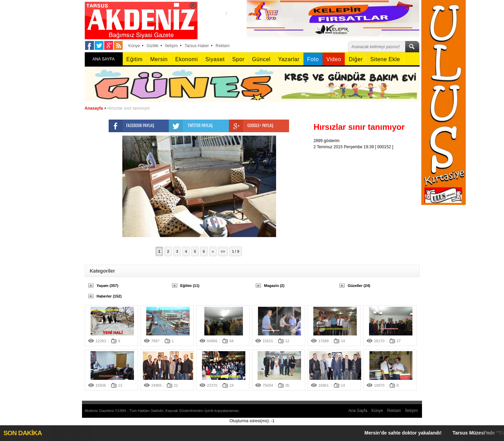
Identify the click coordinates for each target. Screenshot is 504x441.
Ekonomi (187, 59)
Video (334, 59)
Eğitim (135, 59)
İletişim (171, 46)
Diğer (356, 59)
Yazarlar (289, 59)
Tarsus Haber (197, 46)
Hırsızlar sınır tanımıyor (129, 108)
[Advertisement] (368, 193)
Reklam (223, 46)
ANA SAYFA (103, 59)
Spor (239, 59)
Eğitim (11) (190, 286)
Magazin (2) (274, 286)
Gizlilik (153, 46)
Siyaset (215, 59)
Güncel (261, 59)
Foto (313, 59)
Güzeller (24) (359, 286)
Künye (134, 46)
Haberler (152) (109, 296)
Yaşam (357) (108, 286)
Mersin (159, 59)
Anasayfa (94, 108)
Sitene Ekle (385, 59)
